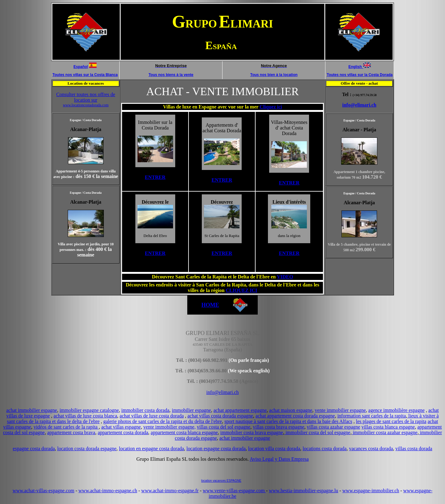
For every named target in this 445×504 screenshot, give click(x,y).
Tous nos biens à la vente (171, 75)
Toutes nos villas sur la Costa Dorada (360, 75)
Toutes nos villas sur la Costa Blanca (85, 75)
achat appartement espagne (240, 410)
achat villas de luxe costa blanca (85, 416)
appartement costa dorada (123, 432)
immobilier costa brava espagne (252, 432)
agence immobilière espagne (396, 410)
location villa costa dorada (274, 449)
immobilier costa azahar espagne (385, 432)
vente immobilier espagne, (170, 427)
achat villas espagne (121, 427)
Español (81, 67)
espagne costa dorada (34, 449)
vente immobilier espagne (340, 410)
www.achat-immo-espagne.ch (108, 491)
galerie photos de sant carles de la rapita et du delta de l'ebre (163, 421)
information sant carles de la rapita (372, 416)
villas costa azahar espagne (334, 427)
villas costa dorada (414, 449)
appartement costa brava (71, 432)
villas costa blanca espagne (388, 427)
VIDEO (285, 277)
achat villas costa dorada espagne (220, 416)
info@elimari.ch (359, 105)
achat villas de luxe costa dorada (152, 416)
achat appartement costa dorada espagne (295, 416)
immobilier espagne (191, 410)
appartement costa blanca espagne (184, 432)
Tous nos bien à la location (274, 75)
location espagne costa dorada (216, 449)
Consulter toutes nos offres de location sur (86, 100)
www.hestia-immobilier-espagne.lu (303, 491)
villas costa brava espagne (279, 427)
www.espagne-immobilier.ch (371, 491)
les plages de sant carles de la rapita (391, 421)
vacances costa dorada (371, 449)
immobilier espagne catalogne (89, 410)
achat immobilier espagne (32, 410)
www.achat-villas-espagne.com (44, 491)
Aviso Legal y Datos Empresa (279, 459)
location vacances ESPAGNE (221, 481)
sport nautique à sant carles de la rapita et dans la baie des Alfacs (288, 421)
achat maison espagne (291, 410)
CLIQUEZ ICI (241, 290)
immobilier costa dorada (146, 410)
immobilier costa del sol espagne (317, 432)
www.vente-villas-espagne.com (234, 491)
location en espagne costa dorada (152, 449)
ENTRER (155, 177)
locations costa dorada (324, 449)
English (355, 67)
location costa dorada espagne (87, 449)
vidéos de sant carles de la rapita (66, 427)
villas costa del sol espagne (224, 427)
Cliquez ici (271, 107)
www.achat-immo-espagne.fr (170, 491)
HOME (210, 305)
